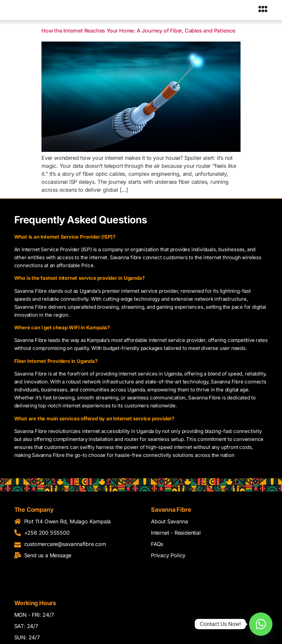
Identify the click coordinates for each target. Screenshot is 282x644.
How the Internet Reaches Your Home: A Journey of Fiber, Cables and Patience (138, 32)
